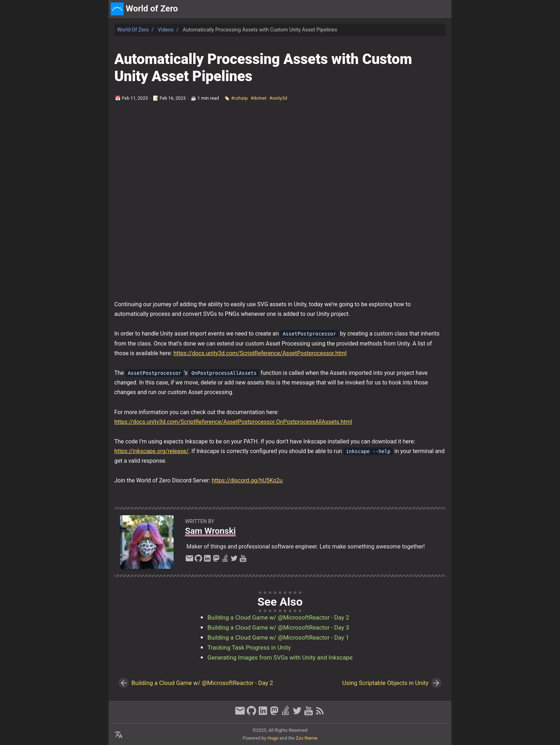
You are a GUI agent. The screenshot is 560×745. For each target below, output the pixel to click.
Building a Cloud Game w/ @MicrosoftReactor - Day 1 (278, 637)
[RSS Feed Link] (320, 714)
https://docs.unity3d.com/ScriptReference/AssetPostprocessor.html (260, 353)
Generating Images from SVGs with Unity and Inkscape (280, 657)
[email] (189, 560)
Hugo (273, 738)
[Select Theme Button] (397, 9)
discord (439, 9)
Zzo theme (306, 738)
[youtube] (243, 560)
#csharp (239, 98)
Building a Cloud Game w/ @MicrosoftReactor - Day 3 (278, 627)
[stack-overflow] (225, 560)
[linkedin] (207, 560)
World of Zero (133, 30)
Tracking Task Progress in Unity (249, 647)
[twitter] (234, 560)
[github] (198, 560)
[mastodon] (216, 560)
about (416, 9)
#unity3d (278, 98)
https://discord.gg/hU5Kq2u (247, 480)
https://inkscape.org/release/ (151, 451)
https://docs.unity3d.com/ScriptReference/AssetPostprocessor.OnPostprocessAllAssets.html (233, 422)
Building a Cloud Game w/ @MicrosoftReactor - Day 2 (278, 617)
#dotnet (259, 98)
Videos (166, 30)
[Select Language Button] (119, 735)
